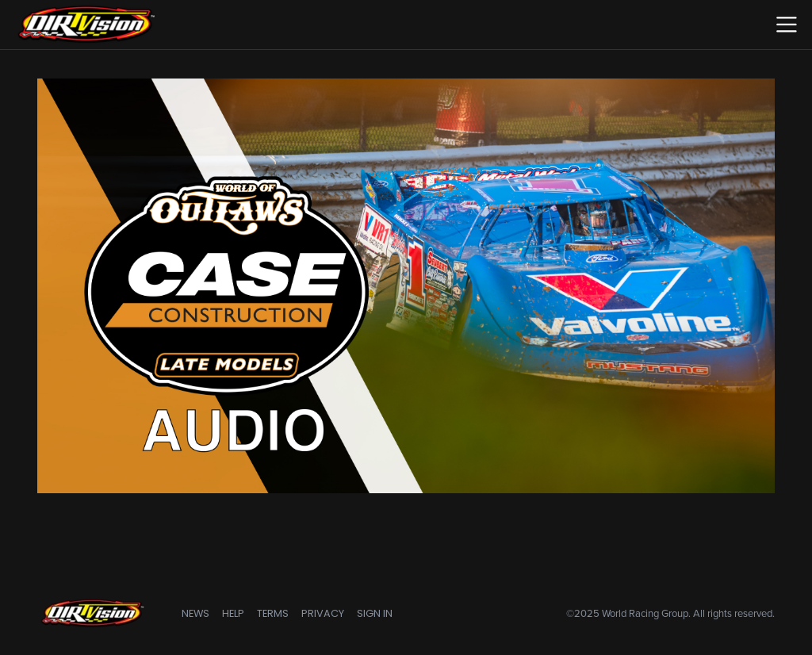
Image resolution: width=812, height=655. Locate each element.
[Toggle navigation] (787, 25)
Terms (273, 613)
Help (233, 613)
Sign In (375, 613)
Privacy (323, 613)
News (195, 613)
